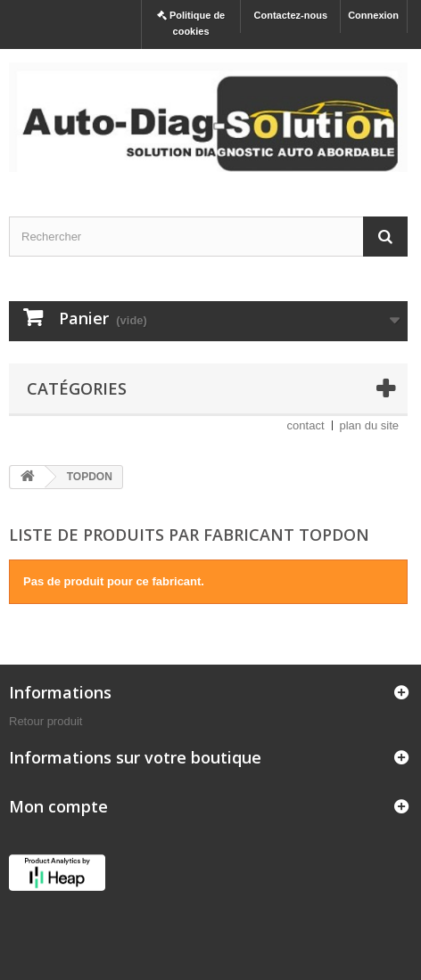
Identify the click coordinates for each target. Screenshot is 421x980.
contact (306, 425)
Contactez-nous (291, 15)
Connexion (373, 15)
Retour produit (45, 721)
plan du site (370, 425)
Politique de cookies (191, 23)
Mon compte (58, 806)
